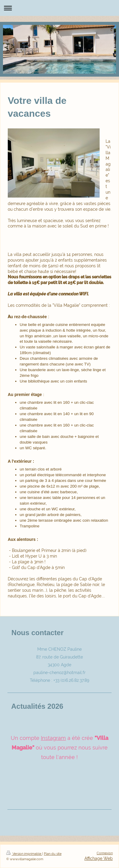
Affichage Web (99, 858)
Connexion (105, 853)
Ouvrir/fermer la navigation (59, 8)
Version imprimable (24, 854)
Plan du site (53, 854)
